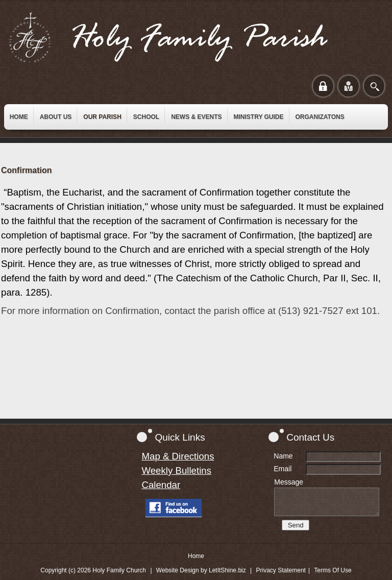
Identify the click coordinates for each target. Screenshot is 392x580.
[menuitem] (19, 117)
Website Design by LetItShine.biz (201, 570)
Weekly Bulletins (176, 470)
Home (196, 556)
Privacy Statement (281, 570)
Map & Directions (178, 456)
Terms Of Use (333, 570)
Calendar (161, 485)
